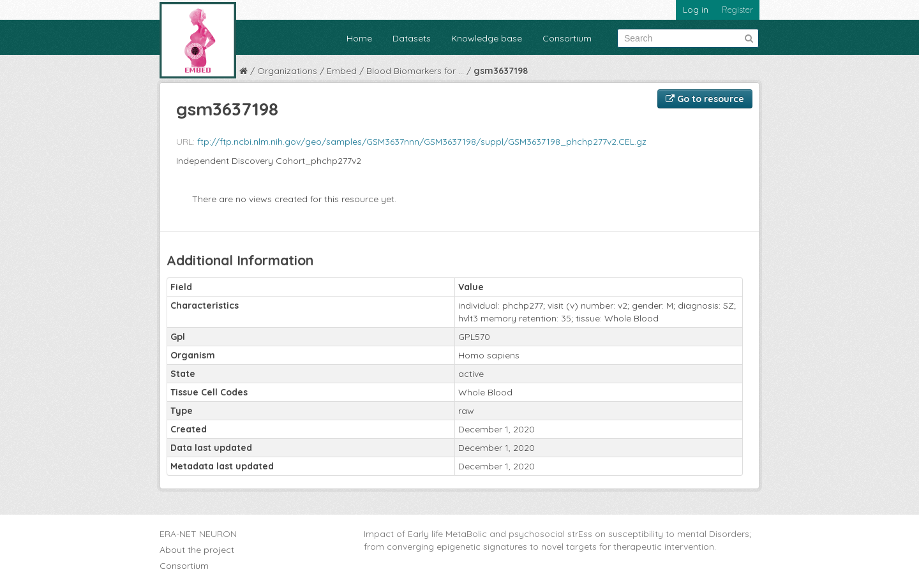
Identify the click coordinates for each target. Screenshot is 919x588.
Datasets (412, 38)
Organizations (287, 71)
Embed (342, 71)
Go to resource (705, 99)
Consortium (567, 38)
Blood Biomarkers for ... (415, 71)
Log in (696, 10)
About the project (197, 550)
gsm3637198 (501, 71)
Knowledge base (487, 38)
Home (359, 38)
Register (737, 10)
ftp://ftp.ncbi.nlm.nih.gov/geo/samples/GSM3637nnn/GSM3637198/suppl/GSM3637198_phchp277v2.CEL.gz (422, 142)
